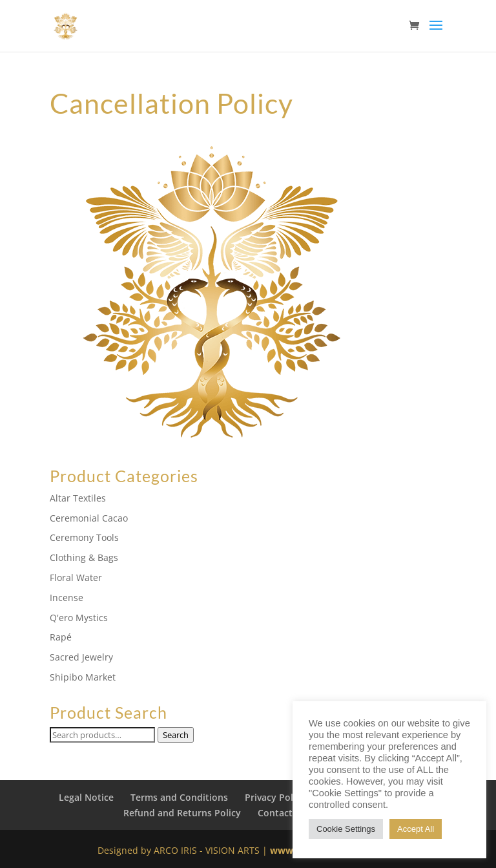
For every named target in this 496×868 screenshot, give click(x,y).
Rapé (61, 637)
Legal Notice (86, 797)
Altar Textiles (78, 498)
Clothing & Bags (84, 557)
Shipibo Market (83, 677)
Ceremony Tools (84, 537)
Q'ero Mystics (79, 618)
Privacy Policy (275, 797)
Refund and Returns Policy (182, 813)
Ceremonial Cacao (89, 518)
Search (176, 735)
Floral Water (76, 577)
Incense (67, 598)
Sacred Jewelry (81, 657)
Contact (275, 813)
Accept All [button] (416, 829)
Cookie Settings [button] (346, 829)
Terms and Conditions (179, 797)
